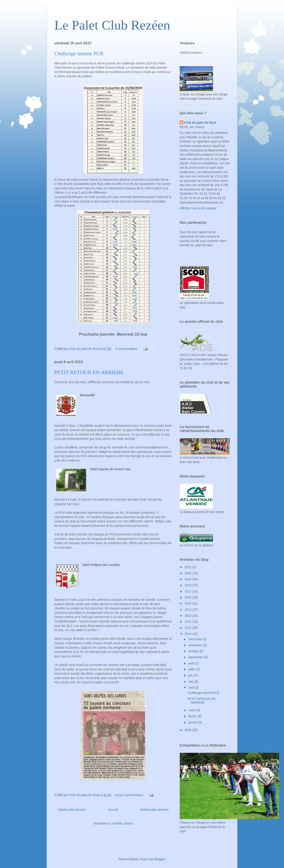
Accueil (113, 810)
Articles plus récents (72, 810)
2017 (188, 591)
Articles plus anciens (154, 810)
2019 (188, 579)
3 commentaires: (127, 349)
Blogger (160, 859)
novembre (195, 645)
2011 (188, 628)
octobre (194, 651)
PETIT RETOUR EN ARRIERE (89, 372)
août (192, 663)
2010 (188, 634)
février (193, 716)
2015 (188, 603)
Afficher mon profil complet (198, 208)
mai (191, 682)
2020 (188, 573)
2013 (188, 616)
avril (191, 688)
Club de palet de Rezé (200, 123)
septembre (196, 657)
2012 (188, 622)
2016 (188, 597)
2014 (188, 610)
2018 (188, 585)
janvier (193, 722)
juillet (192, 669)
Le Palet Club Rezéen (112, 25)
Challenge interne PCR (79, 54)
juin (191, 675)
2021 (188, 567)
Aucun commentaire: (130, 795)
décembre (195, 639)
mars (192, 710)
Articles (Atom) (123, 823)
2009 (188, 730)
